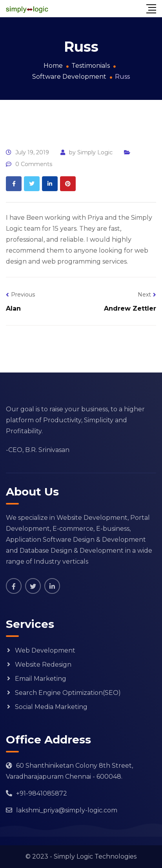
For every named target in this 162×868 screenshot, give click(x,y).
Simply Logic (95, 152)
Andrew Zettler (130, 308)
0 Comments (34, 164)
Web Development (45, 650)
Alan (13, 308)
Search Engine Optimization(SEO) (68, 693)
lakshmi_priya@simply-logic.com (67, 810)
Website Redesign (43, 665)
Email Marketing (41, 679)
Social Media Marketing (51, 707)
